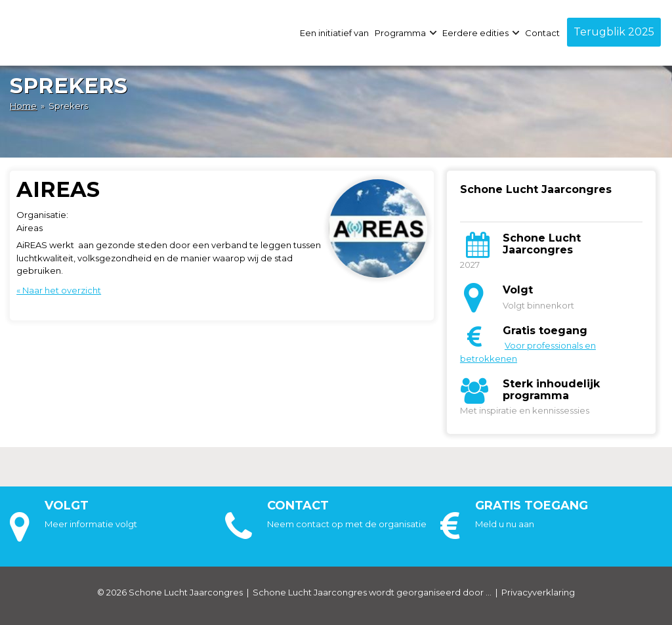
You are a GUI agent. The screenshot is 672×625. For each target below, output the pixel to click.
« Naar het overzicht (59, 290)
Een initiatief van (334, 33)
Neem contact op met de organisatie (347, 524)
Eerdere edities (481, 33)
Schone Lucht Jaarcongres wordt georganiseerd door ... (372, 592)
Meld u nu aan (505, 524)
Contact (542, 33)
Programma (406, 33)
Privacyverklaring (538, 592)
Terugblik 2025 (614, 32)
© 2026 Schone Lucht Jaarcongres (170, 592)
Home (23, 106)
